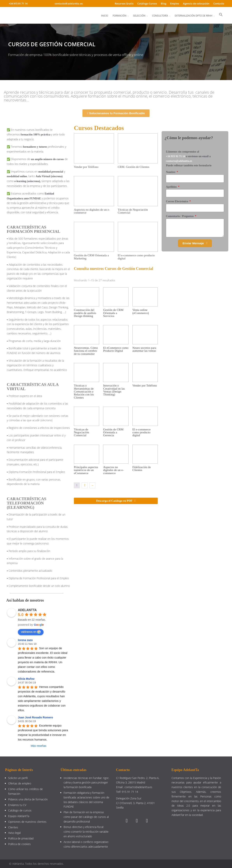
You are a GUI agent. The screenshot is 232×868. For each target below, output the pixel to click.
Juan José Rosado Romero (35, 717)
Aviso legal (14, 833)
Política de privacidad (21, 838)
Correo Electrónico (177, 201)
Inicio (104, 16)
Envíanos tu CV (17, 805)
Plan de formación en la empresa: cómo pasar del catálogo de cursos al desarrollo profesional (86, 817)
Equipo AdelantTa (19, 816)
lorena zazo (25, 640)
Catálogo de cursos (20, 810)
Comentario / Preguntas (180, 216)
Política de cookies (19, 844)
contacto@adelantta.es (179, 161)
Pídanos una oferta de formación (28, 799)
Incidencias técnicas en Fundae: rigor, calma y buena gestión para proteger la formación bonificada (86, 783)
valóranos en (31, 632)
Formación (120, 16)
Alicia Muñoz (26, 679)
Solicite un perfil (18, 778)
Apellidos (172, 187)
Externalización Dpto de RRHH (194, 16)
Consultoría (160, 16)
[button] (221, 15)
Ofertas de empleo (20, 783)
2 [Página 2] (85, 485)
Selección (139, 16)
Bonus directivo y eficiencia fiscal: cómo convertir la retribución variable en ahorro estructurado (86, 832)
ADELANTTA (27, 610)
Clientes (13, 827)
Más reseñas (39, 746)
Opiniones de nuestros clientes (27, 822)
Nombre (171, 172)
